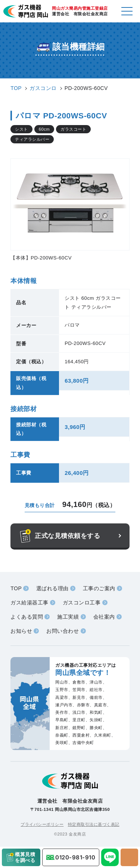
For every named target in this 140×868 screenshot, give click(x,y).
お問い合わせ (63, 631)
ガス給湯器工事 (29, 603)
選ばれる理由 (52, 588)
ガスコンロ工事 (82, 603)
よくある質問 (27, 617)
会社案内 (104, 617)
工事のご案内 (99, 588)
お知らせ (21, 631)
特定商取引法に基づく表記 (94, 824)
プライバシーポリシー (42, 824)
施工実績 (68, 617)
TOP (16, 588)
